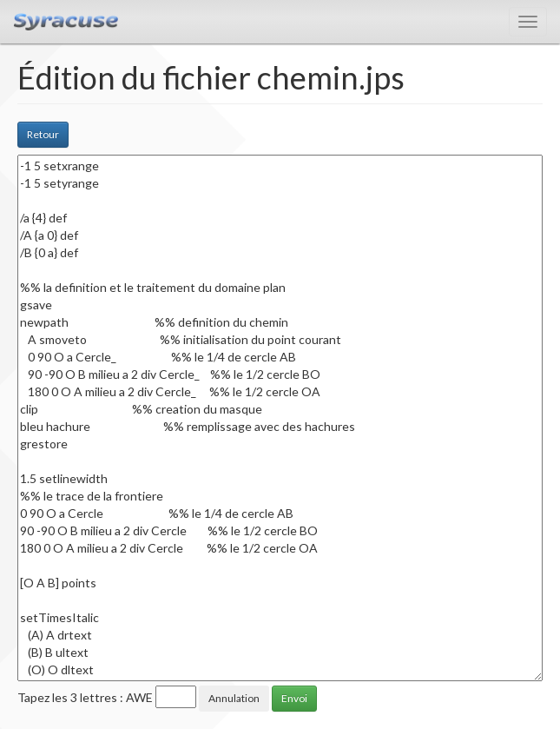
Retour (43, 134)
